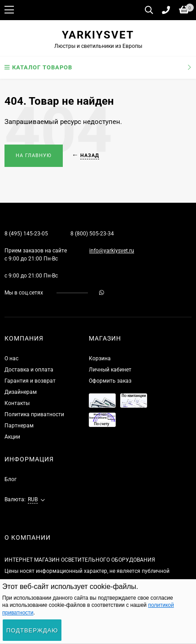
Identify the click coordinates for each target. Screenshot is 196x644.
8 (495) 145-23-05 (26, 234)
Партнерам (19, 426)
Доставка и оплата (29, 370)
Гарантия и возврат (30, 381)
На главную (34, 156)
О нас (11, 358)
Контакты (17, 403)
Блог (11, 479)
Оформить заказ (110, 381)
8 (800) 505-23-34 (92, 234)
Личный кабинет (110, 370)
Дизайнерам (21, 392)
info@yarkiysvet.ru (112, 251)
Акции (12, 437)
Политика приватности (34, 414)
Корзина (100, 358)
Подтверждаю (32, 630)
